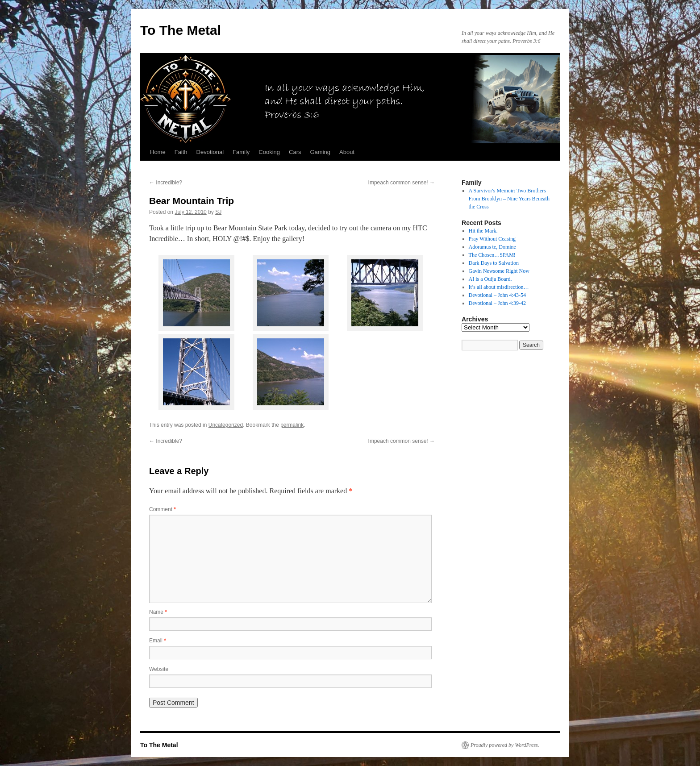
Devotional (210, 152)
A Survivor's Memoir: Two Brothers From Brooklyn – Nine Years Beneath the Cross (509, 199)
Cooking (269, 152)
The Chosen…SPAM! (492, 255)
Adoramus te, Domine (492, 247)
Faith (181, 152)
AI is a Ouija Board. (490, 279)
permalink (292, 425)
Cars (295, 152)
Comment (162, 509)
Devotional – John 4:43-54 (497, 295)
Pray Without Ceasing (492, 239)
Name (158, 612)
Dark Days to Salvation (494, 263)
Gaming (320, 152)
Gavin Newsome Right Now (499, 271)
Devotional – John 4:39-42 (497, 303)
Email (158, 641)
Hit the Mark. (483, 231)
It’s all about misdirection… (499, 287)
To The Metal (181, 30)
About (347, 152)
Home (158, 152)
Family (241, 152)
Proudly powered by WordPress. (505, 745)
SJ (218, 212)
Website (159, 669)
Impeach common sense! (402, 183)
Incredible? (166, 183)
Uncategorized (226, 425)
